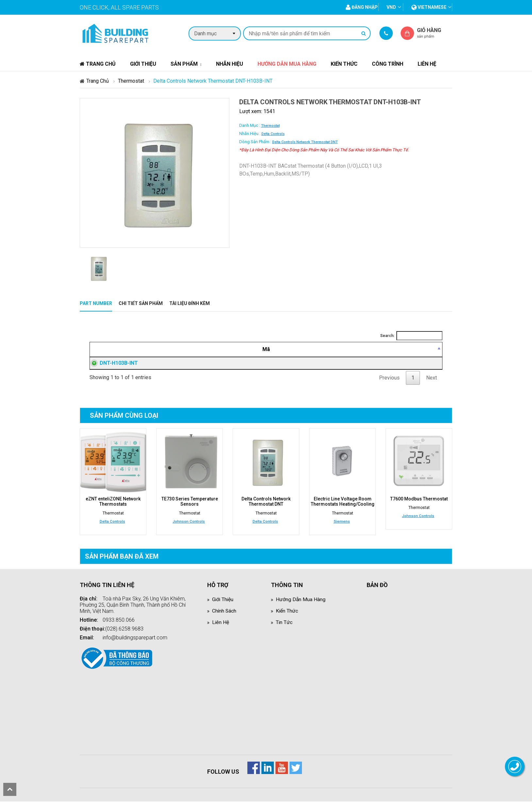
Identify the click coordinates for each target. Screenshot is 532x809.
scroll (10, 789)
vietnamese (429, 7)
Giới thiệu (143, 64)
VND (391, 7)
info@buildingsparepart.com (135, 645)
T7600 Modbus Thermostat (419, 507)
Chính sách (224, 618)
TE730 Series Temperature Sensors (190, 509)
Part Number (96, 303)
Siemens (342, 529)
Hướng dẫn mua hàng (287, 64)
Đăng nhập (344, 367)
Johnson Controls (189, 529)
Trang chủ (98, 64)
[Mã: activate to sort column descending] (127, 349)
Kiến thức (344, 64)
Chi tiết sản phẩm (141, 303)
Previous (389, 386)
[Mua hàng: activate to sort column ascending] (413, 349)
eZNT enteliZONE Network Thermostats (113, 509)
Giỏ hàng (435, 33)
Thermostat (131, 81)
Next (432, 386)
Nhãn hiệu (230, 64)
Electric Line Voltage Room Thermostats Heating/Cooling (343, 509)
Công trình (388, 64)
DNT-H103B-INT (112, 367)
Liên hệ (427, 64)
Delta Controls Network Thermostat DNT (305, 142)
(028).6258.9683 (124, 636)
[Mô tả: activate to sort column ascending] (235, 349)
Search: (411, 336)
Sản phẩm (184, 64)
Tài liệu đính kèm (190, 303)
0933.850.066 (119, 627)
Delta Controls (273, 134)
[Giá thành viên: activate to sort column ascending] (344, 349)
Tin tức (284, 630)
